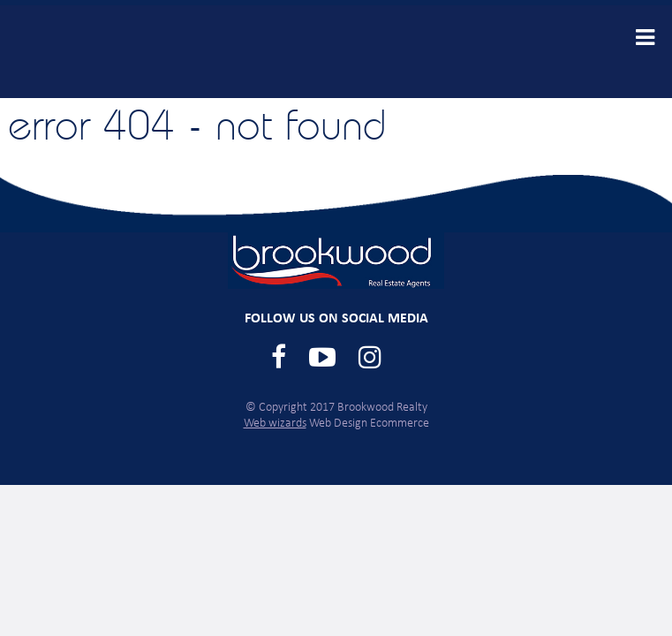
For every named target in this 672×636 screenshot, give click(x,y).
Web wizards (275, 424)
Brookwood (147, 52)
